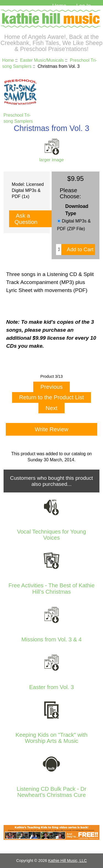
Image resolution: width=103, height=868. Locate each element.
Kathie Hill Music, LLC (67, 861)
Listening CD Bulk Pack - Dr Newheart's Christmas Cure (52, 792)
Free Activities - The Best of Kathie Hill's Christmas (52, 588)
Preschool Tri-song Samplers (20, 115)
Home (59, 6)
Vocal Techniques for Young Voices (51, 535)
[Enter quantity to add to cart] (59, 250)
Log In (83, 6)
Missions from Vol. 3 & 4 (52, 639)
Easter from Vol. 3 (51, 687)
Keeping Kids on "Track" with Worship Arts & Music (52, 738)
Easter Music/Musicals (42, 60)
